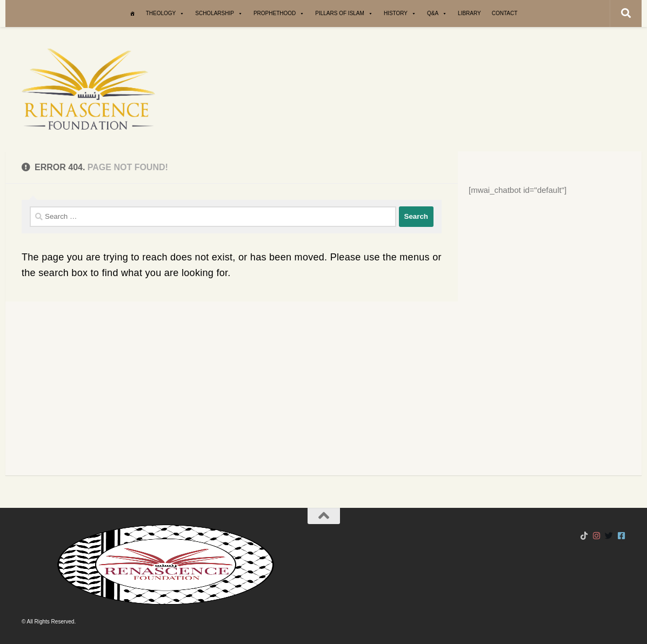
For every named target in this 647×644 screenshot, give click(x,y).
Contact (505, 13)
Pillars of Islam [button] (344, 14)
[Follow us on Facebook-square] (621, 536)
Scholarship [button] (219, 14)
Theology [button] (165, 14)
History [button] (400, 14)
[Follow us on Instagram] (596, 536)
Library (469, 13)
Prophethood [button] (279, 14)
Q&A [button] (437, 14)
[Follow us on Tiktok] (584, 536)
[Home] (132, 14)
